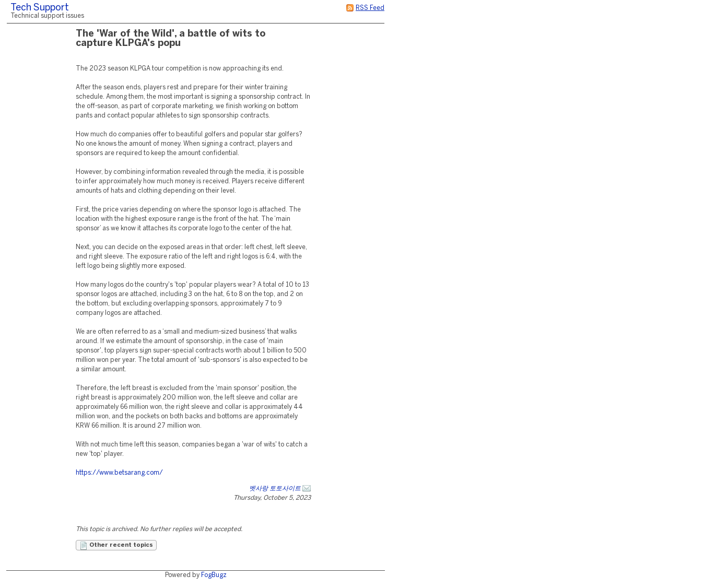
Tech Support (40, 8)
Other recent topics (116, 546)
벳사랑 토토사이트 (275, 489)
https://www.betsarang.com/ (119, 473)
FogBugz (214, 575)
